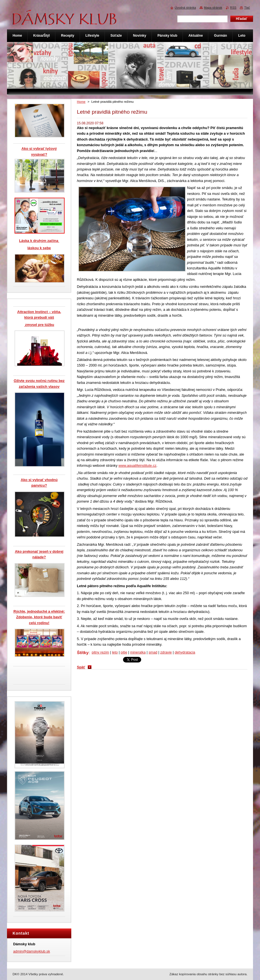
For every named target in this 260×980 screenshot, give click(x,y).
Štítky (83, 653)
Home (81, 102)
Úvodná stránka (185, 8)
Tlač (247, 8)
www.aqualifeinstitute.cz (138, 466)
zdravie (166, 652)
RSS (233, 8)
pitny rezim (100, 652)
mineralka (138, 652)
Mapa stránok (213, 8)
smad (153, 652)
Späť (81, 667)
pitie (124, 652)
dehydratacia (185, 652)
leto (115, 652)
